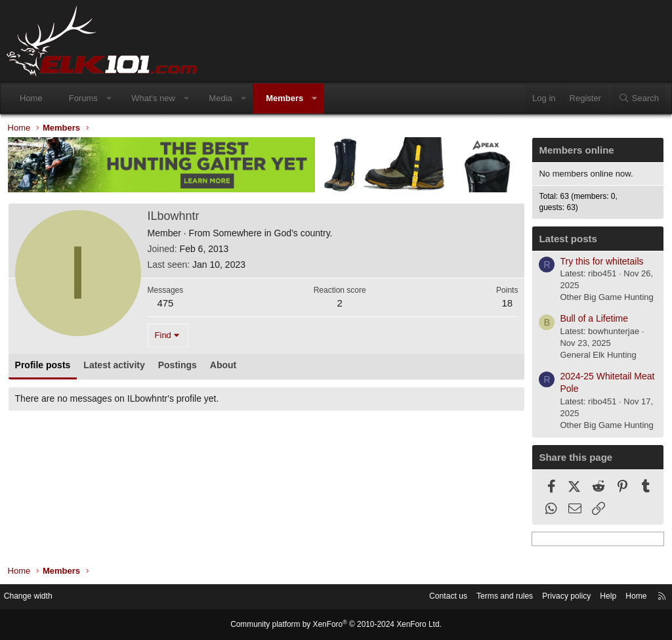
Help (597, 597)
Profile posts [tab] (46, 368)
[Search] (639, 98)
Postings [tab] (180, 368)
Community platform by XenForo (336, 625)
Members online (574, 153)
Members (284, 98)
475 (168, 306)
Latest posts (565, 241)
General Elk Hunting (595, 358)
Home (31, 98)
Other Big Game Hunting (604, 300)
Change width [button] (39, 597)
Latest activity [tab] (117, 368)
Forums (83, 98)
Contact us (426, 597)
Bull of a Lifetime (591, 322)
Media (220, 98)
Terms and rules (486, 597)
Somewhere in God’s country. (276, 236)
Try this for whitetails (599, 264)
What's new (153, 98)
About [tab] (226, 368)
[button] (109, 98)
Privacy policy (552, 597)
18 (504, 306)
